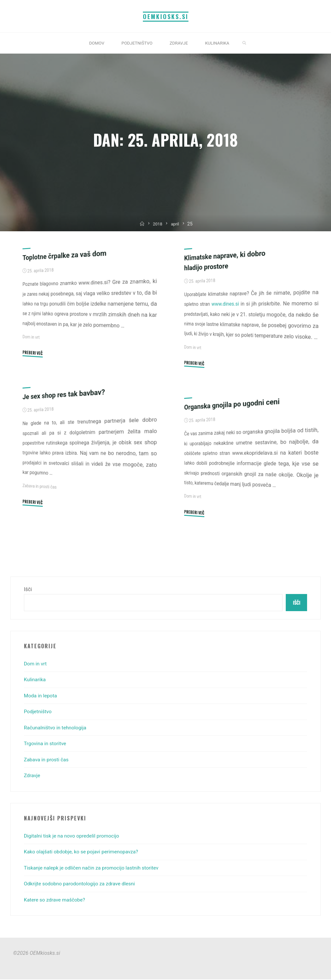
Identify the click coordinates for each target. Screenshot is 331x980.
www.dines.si (225, 304)
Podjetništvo (38, 712)
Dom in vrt (32, 337)
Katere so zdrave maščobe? (56, 900)
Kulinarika (35, 680)
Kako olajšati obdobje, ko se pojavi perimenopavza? (83, 853)
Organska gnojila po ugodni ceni (234, 404)
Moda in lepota (41, 696)
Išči (28, 589)
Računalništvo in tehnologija (57, 728)
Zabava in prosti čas (40, 487)
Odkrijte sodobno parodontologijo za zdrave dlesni (82, 884)
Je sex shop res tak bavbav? (65, 394)
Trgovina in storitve (46, 744)
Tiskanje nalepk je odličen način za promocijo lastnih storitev (94, 868)
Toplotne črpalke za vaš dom (66, 255)
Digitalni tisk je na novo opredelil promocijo (74, 836)
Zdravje (32, 776)
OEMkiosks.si (166, 16)
